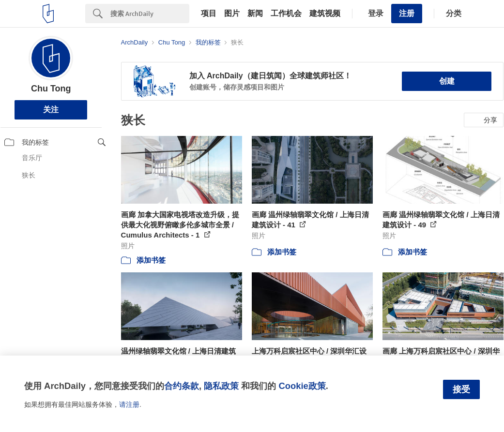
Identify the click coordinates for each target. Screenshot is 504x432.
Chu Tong (51, 89)
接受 (461, 389)
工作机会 (286, 14)
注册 (407, 13)
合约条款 (182, 386)
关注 (51, 110)
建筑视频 (325, 14)
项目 (209, 14)
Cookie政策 (302, 386)
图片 (232, 14)
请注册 (129, 404)
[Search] (150, 14)
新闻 (255, 14)
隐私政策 (221, 386)
